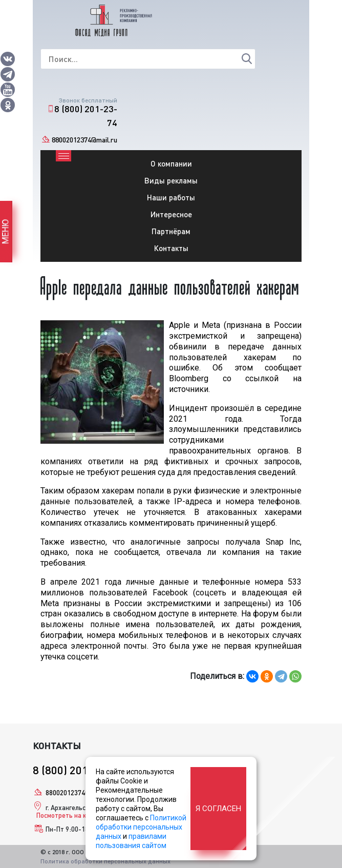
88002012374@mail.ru (84, 140)
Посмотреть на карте (68, 815)
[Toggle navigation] (63, 156)
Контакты (171, 248)
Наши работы (171, 197)
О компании (171, 163)
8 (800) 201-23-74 (86, 116)
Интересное (171, 214)
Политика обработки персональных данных (105, 861)
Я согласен (218, 809)
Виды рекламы (171, 180)
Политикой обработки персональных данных (141, 827)
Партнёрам (171, 231)
